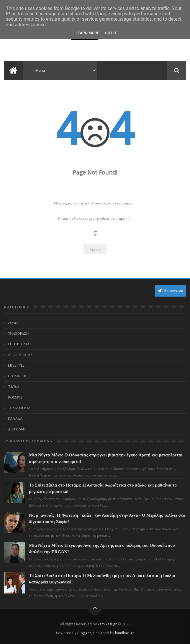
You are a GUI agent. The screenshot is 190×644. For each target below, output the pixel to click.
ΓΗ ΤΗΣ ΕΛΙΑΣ (20, 344)
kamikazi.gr (107, 624)
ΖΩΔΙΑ (13, 323)
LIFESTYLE (16, 365)
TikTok (14, 387)
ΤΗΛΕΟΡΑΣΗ (18, 334)
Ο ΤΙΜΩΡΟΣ (18, 376)
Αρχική (95, 249)
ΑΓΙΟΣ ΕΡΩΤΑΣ (20, 355)
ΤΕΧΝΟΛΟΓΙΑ (19, 408)
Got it (111, 33)
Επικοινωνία (171, 291)
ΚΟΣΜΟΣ (15, 397)
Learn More (87, 33)
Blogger (84, 633)
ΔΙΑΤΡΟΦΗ (17, 429)
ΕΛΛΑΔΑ (15, 419)
